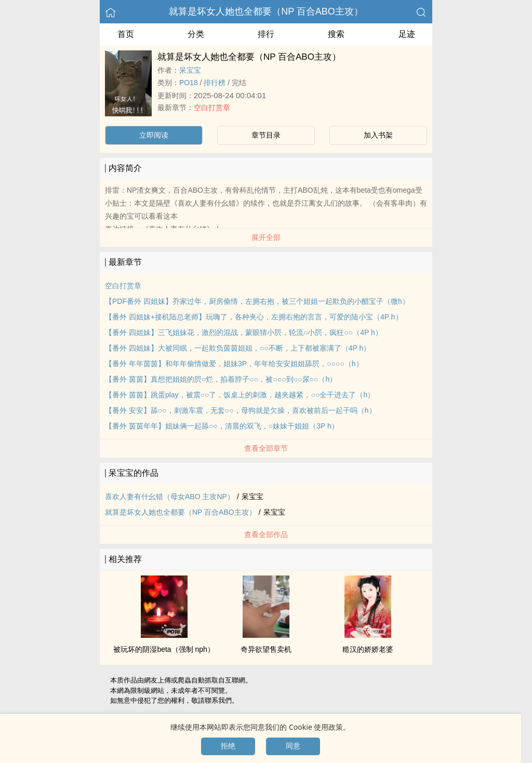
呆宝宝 (190, 70)
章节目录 (266, 135)
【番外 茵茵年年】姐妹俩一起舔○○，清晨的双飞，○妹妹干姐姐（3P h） (222, 426)
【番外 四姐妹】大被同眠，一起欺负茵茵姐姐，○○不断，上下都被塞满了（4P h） (238, 348)
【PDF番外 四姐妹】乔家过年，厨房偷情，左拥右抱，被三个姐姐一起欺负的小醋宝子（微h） (257, 301)
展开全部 (266, 237)
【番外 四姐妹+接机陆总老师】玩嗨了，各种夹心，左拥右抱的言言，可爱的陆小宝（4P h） (254, 317)
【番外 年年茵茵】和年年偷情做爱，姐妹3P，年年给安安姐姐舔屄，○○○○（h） (234, 364)
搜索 (336, 34)
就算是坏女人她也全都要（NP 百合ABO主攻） (266, 11)
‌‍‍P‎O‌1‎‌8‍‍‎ (189, 83)
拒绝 (228, 746)
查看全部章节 (266, 448)
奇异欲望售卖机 (266, 649)
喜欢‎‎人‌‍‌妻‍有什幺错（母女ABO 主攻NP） (170, 497)
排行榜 (215, 83)
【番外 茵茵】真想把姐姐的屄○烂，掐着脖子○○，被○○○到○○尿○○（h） (221, 379)
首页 (126, 34)
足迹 (407, 34)
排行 (266, 34)
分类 (196, 34)
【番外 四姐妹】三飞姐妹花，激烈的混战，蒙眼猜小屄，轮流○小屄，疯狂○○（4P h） (244, 332)
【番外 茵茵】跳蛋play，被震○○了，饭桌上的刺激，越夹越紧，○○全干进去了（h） (240, 395)
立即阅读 (154, 135)
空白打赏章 (212, 108)
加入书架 (378, 135)
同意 (293, 746)
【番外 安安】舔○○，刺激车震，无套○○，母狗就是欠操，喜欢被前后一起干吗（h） (241, 410)
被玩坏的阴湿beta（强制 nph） (164, 649)
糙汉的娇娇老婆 (368, 649)
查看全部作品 (266, 534)
